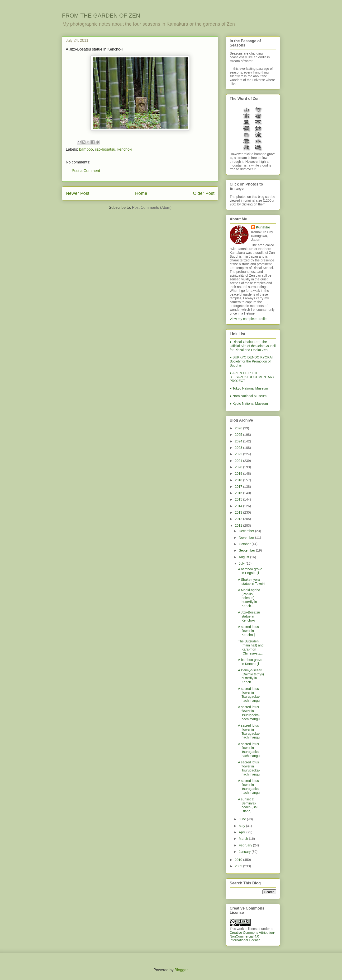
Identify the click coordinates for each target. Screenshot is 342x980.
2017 (239, 487)
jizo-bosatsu (105, 149)
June (243, 819)
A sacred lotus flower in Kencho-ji (248, 631)
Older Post (204, 193)
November (247, 538)
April (242, 832)
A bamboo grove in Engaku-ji (250, 571)
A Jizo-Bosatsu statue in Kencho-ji (249, 616)
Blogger (181, 970)
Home (141, 193)
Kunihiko (263, 227)
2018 (239, 480)
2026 (239, 428)
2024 (239, 441)
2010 (239, 860)
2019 (239, 474)
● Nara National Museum (248, 396)
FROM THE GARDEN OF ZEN (101, 16)
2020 (239, 467)
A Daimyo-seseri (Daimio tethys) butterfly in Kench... (251, 676)
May (242, 826)
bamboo (86, 149)
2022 (239, 454)
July (242, 563)
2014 (239, 506)
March (244, 839)
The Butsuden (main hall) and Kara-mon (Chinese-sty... (251, 647)
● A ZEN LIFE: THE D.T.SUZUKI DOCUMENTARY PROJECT (252, 377)
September (247, 550)
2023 (239, 448)
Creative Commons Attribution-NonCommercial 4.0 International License (252, 936)
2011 (239, 525)
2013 (239, 512)
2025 (239, 435)
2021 (239, 461)
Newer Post (78, 193)
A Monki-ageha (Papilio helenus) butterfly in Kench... (249, 598)
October (245, 544)
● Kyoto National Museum (249, 404)
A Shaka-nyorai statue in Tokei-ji (252, 582)
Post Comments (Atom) (152, 207)
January (245, 852)
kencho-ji (125, 149)
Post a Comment (86, 171)
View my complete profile (248, 319)
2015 (239, 499)
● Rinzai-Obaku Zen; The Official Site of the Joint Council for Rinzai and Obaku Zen (253, 346)
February (246, 845)
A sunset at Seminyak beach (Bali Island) (248, 805)
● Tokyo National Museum (249, 388)
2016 (239, 493)
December (247, 531)
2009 (239, 866)
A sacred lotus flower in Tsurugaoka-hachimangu (249, 695)
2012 (239, 519)
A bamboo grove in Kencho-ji (250, 662)
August (244, 557)
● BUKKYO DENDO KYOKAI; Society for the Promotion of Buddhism (252, 361)
